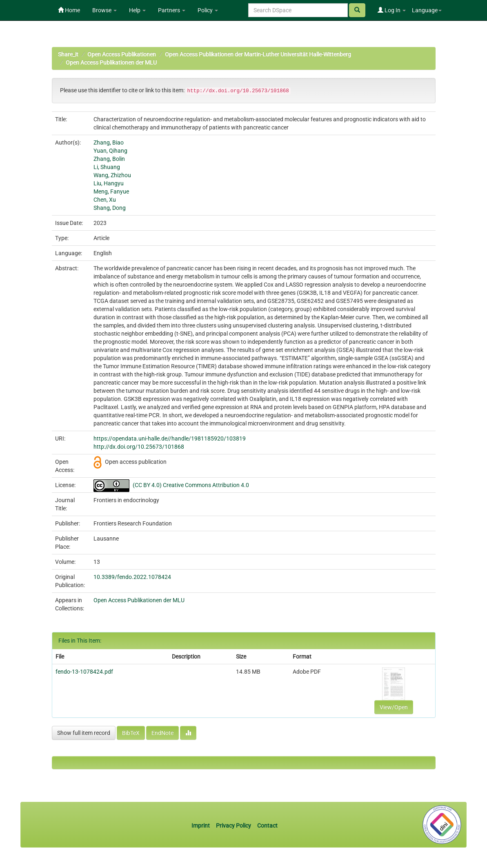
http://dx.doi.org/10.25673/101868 (139, 447)
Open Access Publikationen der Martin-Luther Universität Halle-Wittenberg (258, 54)
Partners (172, 10)
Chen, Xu (105, 200)
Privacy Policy (233, 826)
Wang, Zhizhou (112, 175)
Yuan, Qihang (110, 151)
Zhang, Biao (109, 142)
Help (137, 10)
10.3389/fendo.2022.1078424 (132, 577)
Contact (267, 826)
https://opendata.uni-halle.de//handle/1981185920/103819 (170, 438)
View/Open (394, 707)
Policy (208, 10)
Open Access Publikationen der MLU (111, 62)
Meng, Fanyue (111, 191)
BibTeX (131, 733)
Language (427, 10)
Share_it (68, 54)
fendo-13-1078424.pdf (84, 672)
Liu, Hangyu (109, 183)
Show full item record (84, 733)
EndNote (162, 733)
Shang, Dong (110, 208)
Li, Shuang (107, 167)
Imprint (201, 826)
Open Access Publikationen (122, 54)
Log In (392, 10)
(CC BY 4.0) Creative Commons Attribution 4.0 (191, 485)
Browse (105, 10)
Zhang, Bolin (109, 159)
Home (69, 10)
